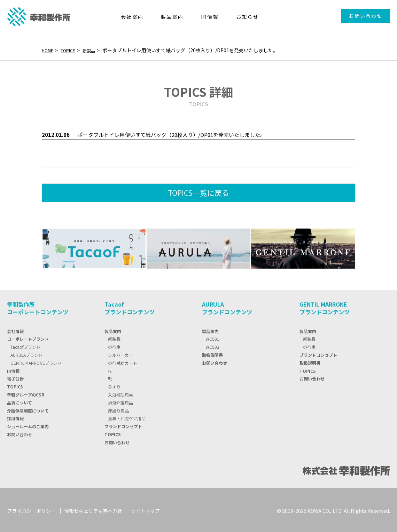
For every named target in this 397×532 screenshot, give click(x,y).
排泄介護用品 (120, 401)
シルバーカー (120, 353)
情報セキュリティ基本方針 (93, 509)
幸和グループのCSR (26, 393)
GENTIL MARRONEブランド (36, 361)
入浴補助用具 (120, 393)
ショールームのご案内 (28, 425)
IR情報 (13, 369)
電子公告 (15, 377)
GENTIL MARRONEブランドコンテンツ (325, 307)
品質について (20, 401)
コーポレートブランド (28, 337)
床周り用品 (118, 409)
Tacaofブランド (25, 345)
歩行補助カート (123, 361)
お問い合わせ (365, 16)
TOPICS (72, 50)
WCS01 (212, 337)
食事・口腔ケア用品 (127, 417)
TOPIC (15, 385)
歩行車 (114, 345)
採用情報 (15, 417)
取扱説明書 (212, 353)
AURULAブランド (26, 353)
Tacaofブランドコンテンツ (130, 307)
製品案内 (113, 330)
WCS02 (212, 345)
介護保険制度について (28, 409)
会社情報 (15, 330)
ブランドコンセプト (123, 425)
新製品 (95, 50)
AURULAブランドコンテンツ (227, 307)
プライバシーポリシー (31, 509)
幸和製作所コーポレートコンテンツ (38, 307)
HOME (49, 50)
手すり (114, 385)
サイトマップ (145, 509)
